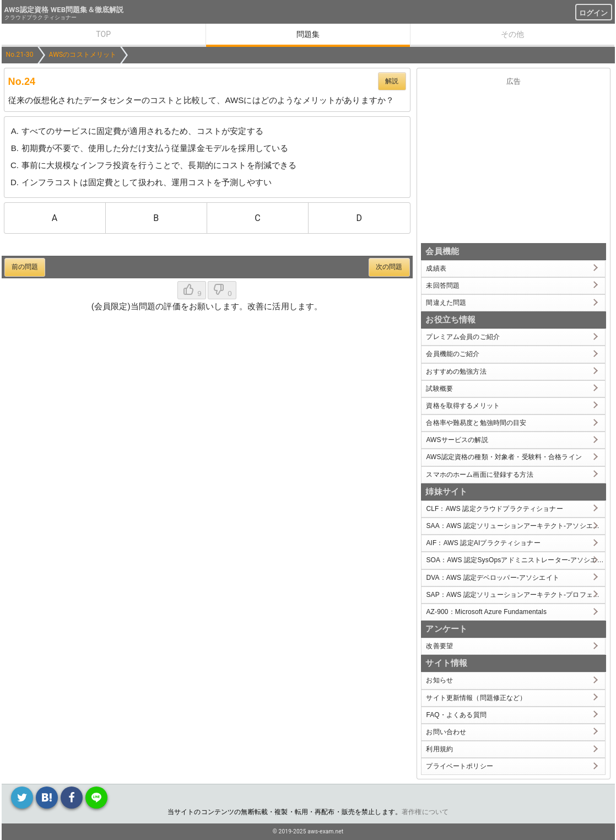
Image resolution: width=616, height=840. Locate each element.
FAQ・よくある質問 (456, 715)
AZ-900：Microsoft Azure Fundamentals (486, 612)
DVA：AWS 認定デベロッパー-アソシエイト (492, 578)
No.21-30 (20, 55)
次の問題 (389, 267)
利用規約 (439, 749)
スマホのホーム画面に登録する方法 (479, 475)
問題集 (308, 34)
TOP (103, 34)
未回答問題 (443, 286)
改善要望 (439, 646)
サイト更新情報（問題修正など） (476, 698)
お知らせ (439, 680)
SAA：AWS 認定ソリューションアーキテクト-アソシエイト (515, 526)
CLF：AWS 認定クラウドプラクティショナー (494, 509)
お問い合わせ (446, 732)
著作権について (425, 812)
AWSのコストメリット (83, 55)
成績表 (436, 268)
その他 (512, 34)
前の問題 (25, 267)
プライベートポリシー (460, 766)
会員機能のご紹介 (453, 354)
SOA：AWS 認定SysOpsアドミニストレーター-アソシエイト (515, 560)
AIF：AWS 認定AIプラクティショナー (483, 543)
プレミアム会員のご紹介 (463, 337)
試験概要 (439, 389)
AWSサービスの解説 (457, 440)
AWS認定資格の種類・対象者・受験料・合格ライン (504, 457)
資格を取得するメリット (463, 406)
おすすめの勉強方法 (456, 371)
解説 (392, 81)
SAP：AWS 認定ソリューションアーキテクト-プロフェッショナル (515, 595)
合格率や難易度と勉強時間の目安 (476, 423)
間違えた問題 (446, 303)
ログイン (594, 13)
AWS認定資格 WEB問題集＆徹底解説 (64, 10)
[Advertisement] (514, 162)
